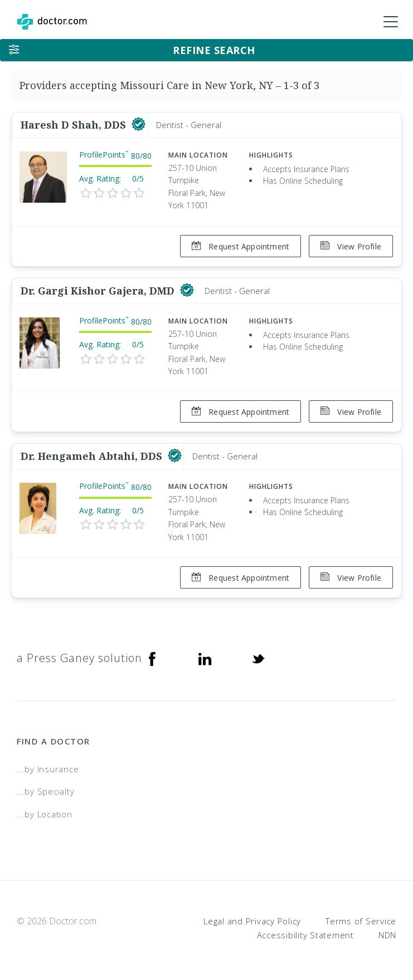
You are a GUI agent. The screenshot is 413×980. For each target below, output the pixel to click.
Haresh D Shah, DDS (75, 125)
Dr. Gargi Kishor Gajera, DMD (99, 290)
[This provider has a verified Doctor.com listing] (139, 125)
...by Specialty (45, 790)
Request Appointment (240, 246)
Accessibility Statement (305, 933)
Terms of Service (361, 919)
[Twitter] (258, 656)
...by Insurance (48, 767)
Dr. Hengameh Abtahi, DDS (93, 455)
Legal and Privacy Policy (252, 919)
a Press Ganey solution (79, 656)
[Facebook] (152, 656)
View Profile (351, 246)
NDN (387, 933)
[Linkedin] (205, 656)
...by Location (45, 812)
